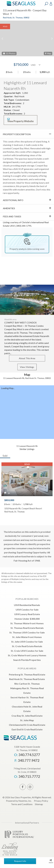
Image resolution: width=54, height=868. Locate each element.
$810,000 (9, 500)
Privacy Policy (41, 801)
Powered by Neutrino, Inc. (19, 801)
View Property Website (21, 120)
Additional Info (13, 200)
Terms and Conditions (22, 804)
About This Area (27, 358)
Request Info (20, 861)
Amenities (9, 208)
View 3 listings (27, 367)
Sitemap (39, 804)
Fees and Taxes (12, 216)
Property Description (17, 134)
